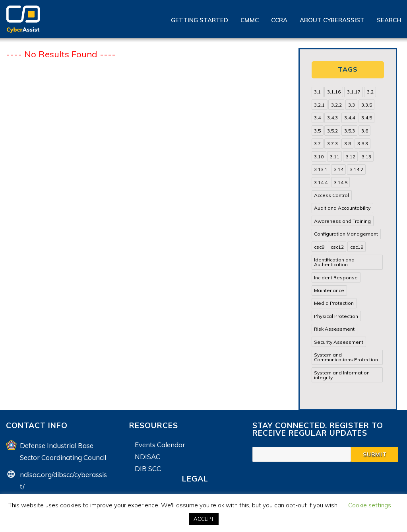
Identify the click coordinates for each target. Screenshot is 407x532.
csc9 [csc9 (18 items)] (319, 247)
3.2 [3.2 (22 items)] (370, 92)
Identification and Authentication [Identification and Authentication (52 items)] (334, 262)
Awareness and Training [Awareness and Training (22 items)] (342, 221)
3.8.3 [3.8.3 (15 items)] (363, 143)
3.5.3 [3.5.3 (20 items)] (350, 131)
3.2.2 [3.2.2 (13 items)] (336, 105)
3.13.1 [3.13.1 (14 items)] (321, 169)
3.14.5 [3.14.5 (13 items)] (341, 182)
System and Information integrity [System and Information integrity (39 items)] (342, 375)
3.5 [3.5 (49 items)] (317, 131)
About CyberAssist (332, 20)
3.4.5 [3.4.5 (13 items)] (367, 118)
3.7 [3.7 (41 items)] (317, 143)
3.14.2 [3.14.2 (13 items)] (357, 169)
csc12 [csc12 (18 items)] (337, 247)
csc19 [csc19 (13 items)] (357, 247)
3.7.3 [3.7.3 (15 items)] (332, 143)
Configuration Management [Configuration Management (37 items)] (346, 234)
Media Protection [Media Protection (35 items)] (334, 303)
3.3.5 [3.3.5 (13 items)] (367, 105)
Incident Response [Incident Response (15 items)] (336, 278)
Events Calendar (160, 445)
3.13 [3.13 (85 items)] (366, 157)
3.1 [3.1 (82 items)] (317, 92)
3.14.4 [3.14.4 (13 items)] (321, 182)
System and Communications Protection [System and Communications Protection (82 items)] (346, 357)
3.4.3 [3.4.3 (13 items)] (332, 118)
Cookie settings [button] (370, 505)
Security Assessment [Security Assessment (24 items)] (339, 342)
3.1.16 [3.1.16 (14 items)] (334, 92)
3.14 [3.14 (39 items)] (339, 169)
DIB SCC (148, 469)
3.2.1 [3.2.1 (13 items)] (319, 105)
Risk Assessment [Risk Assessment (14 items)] (334, 329)
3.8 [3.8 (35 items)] (348, 143)
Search (389, 20)
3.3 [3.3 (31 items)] (352, 105)
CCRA (279, 20)
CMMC (250, 20)
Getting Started (200, 20)
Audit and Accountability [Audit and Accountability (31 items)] (342, 208)
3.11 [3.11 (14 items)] (335, 157)
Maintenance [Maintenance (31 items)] (329, 290)
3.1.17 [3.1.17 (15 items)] (354, 92)
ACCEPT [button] (204, 519)
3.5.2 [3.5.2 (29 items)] (332, 131)
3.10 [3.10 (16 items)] (319, 157)
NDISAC (147, 457)
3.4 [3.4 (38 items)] (317, 118)
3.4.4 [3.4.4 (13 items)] (350, 118)
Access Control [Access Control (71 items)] (331, 195)
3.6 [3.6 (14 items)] (365, 131)
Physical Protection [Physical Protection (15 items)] (336, 316)
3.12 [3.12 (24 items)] (351, 157)
